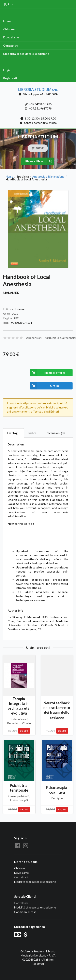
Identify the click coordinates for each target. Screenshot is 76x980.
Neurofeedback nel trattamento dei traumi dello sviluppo (57, 710)
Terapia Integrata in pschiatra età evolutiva (19, 706)
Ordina (45, 386)
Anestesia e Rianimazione (48, 177)
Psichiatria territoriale (19, 788)
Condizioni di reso (25, 912)
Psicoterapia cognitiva (57, 790)
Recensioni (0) (55, 433)
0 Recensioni (34, 338)
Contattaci (11, 45)
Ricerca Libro (40, 161)
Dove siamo (11, 37)
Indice (32, 433)
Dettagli (13, 433)
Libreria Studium (38, 89)
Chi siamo (10, 29)
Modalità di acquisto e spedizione (26, 54)
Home (7, 21)
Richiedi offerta (48, 373)
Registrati (10, 78)
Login (7, 70)
